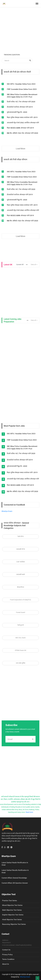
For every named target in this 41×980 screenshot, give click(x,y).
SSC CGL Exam (20, 638)
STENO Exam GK (21, 650)
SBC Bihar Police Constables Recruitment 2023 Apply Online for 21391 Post (22, 96)
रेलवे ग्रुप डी (21, 625)
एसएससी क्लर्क (21, 574)
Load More (21, 149)
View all (34, 265)
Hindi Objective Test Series (12, 920)
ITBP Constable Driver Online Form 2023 (22, 89)
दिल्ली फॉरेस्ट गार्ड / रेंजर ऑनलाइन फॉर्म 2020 (21, 102)
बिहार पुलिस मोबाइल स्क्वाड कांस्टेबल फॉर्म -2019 (22, 117)
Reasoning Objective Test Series (14, 924)
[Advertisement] (20, 30)
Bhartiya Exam (7, 511)
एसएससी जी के (21, 549)
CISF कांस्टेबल (21, 562)
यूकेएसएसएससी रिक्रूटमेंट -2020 (17, 112)
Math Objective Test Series (12, 910)
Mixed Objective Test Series (12, 905)
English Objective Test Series (13, 915)
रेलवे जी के (21, 536)
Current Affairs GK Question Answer (15, 883)
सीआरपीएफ (21, 587)
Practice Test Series (10, 901)
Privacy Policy (7, 955)
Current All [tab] (20, 265)
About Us (6, 964)
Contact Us (6, 950)
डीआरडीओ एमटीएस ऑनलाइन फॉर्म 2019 (20, 107)
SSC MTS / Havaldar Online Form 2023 (21, 84)
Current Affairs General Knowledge (14, 878)
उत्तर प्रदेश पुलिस (20, 663)
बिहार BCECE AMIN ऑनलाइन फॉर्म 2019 (20, 128)
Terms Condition (8, 959)
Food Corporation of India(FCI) (20, 600)
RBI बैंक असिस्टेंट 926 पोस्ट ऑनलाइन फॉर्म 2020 (22, 133)
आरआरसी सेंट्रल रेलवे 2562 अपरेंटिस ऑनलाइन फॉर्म (23, 123)
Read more (29, 812)
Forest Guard (21, 612)
